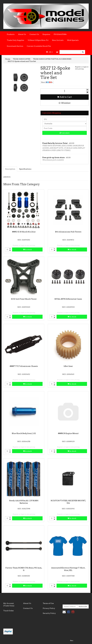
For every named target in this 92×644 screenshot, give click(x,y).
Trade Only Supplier (16, 40)
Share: (47, 82)
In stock (27, 249)
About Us (22, 34)
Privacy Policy (49, 608)
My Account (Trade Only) (9, 605)
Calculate (65, 133)
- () (49, 52)
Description (10, 169)
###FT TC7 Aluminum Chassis (24, 366)
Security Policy (49, 613)
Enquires (46, 34)
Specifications (25, 169)
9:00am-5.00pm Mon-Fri (38, 40)
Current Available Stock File (39, 46)
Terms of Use (48, 603)
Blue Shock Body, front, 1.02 (24, 433)
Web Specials (73, 40)
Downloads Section (15, 46)
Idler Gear (68, 366)
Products (11, 34)
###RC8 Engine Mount (68, 433)
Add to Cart (64, 97)
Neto (72, 641)
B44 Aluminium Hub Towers (68, 232)
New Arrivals (58, 40)
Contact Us (34, 34)
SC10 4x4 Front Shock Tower (24, 299)
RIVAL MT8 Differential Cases (68, 299)
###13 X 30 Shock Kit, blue (24, 232)
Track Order (9, 611)
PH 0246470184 (60, 34)
